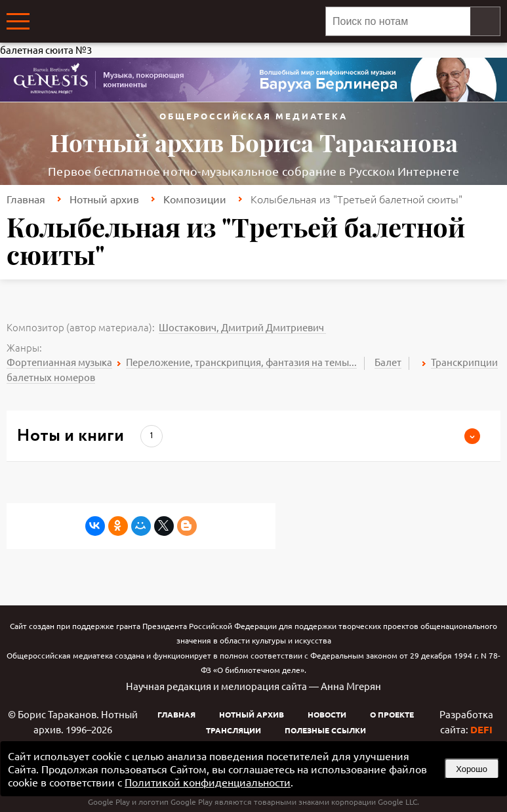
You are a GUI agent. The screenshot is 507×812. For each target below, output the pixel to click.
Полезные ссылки (325, 730)
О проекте (392, 714)
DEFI (481, 729)
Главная (26, 199)
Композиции (195, 199)
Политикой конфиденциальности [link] (208, 782)
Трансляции (233, 730)
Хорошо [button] (472, 769)
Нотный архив (104, 199)
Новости (327, 714)
